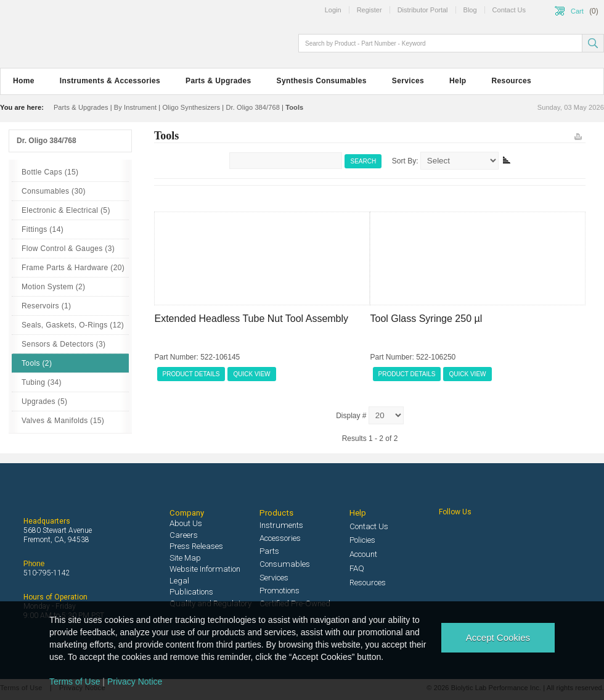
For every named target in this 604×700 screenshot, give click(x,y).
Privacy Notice (135, 681)
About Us (186, 523)
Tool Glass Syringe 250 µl (426, 319)
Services (408, 81)
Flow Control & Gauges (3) (68, 249)
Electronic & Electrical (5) (66, 210)
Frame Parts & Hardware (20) (73, 268)
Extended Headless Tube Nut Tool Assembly (252, 319)
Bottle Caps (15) (50, 172)
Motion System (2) (53, 287)
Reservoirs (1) (46, 306)
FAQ (357, 568)
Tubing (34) (42, 382)
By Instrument (135, 107)
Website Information (205, 569)
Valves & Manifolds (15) (63, 421)
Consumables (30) (54, 191)
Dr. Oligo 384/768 (252, 107)
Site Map (185, 558)
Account (363, 554)
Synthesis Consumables (322, 81)
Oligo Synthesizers (191, 107)
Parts (269, 551)
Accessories (280, 538)
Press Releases (196, 546)
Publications (191, 592)
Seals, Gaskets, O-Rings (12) (73, 325)
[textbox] (441, 43)
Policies (362, 540)
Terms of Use (75, 681)
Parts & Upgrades (218, 81)
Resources (512, 81)
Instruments (281, 525)
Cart (577, 11)
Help (458, 81)
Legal (179, 581)
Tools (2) (37, 363)
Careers (184, 535)
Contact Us (369, 526)
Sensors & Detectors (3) (63, 344)
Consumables (285, 564)
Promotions (280, 591)
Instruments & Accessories (110, 81)
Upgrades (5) (44, 401)
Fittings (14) (43, 229)
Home (24, 81)
